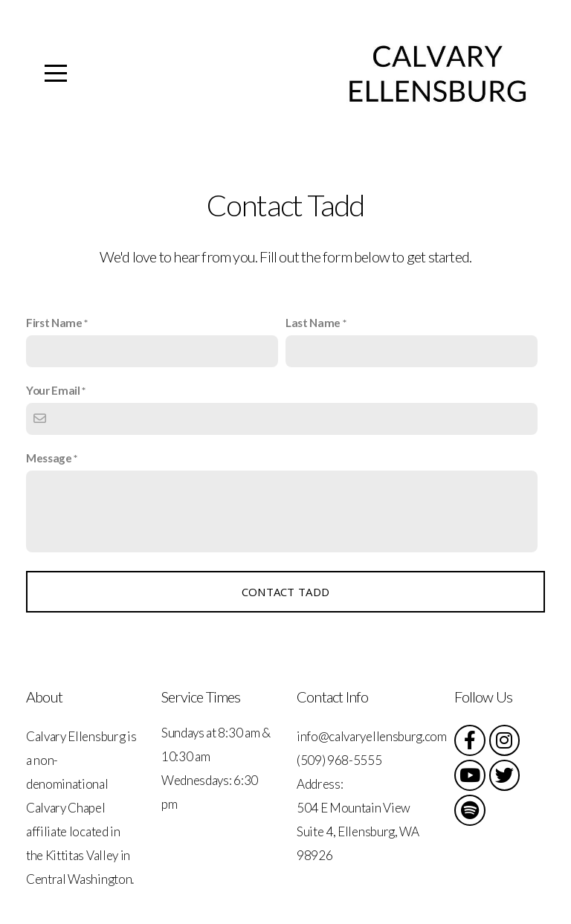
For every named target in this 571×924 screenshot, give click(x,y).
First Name (54, 323)
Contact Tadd (286, 592)
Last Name (313, 323)
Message (49, 458)
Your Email (53, 390)
